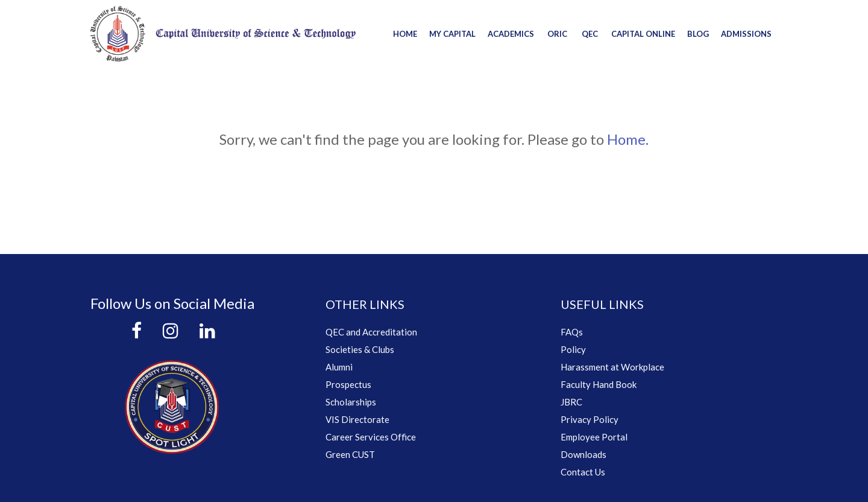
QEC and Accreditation (371, 332)
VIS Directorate (357, 419)
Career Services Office (371, 437)
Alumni (339, 367)
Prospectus (348, 384)
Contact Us (583, 472)
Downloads (583, 454)
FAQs (572, 332)
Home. (628, 139)
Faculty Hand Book (599, 384)
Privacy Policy (590, 419)
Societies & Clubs (360, 349)
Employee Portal (594, 437)
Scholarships (351, 402)
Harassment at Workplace (612, 367)
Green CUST (350, 454)
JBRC (571, 402)
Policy (573, 349)
